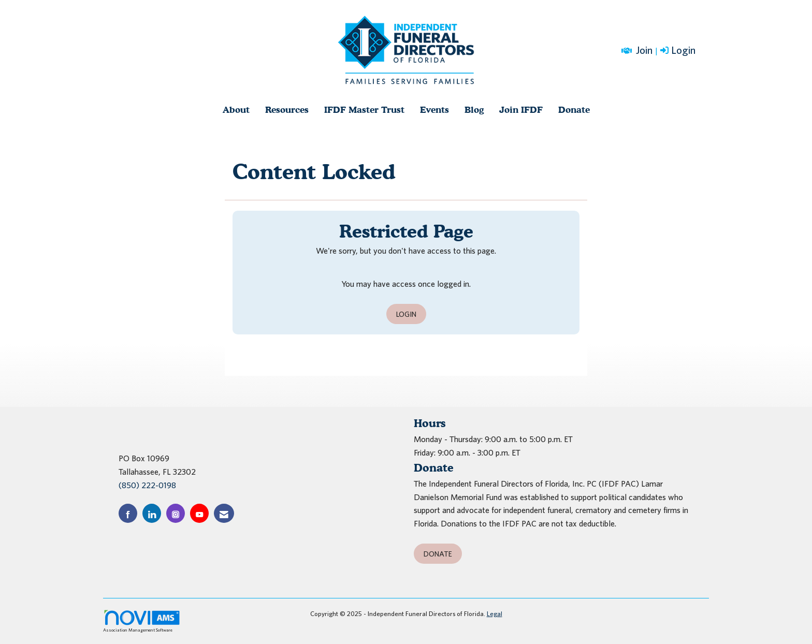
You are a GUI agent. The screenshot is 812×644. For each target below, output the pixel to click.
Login (406, 314)
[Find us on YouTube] (199, 513)
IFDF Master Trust (364, 109)
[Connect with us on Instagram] (176, 513)
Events (434, 109)
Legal (495, 614)
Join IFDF (521, 109)
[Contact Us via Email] (224, 513)
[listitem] (679, 51)
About (236, 109)
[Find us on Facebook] (128, 513)
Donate (574, 109)
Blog (474, 109)
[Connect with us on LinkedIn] (152, 513)
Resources (287, 109)
